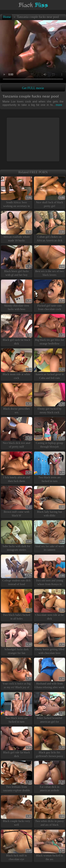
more (57, 105)
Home (7, 17)
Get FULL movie (33, 88)
